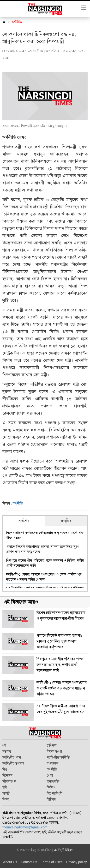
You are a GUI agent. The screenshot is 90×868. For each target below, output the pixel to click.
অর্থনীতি (17, 22)
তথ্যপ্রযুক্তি (53, 781)
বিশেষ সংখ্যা (54, 751)
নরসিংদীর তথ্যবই (13, 763)
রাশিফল (52, 745)
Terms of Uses (52, 862)
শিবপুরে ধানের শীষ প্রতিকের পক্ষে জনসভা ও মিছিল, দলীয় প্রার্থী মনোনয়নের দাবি (45, 563)
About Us (10, 862)
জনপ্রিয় (66, 521)
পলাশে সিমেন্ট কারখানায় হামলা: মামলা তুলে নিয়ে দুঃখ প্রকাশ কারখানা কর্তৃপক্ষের (43, 549)
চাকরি (6, 793)
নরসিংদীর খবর (12, 757)
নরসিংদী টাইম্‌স (64, 850)
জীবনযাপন (9, 781)
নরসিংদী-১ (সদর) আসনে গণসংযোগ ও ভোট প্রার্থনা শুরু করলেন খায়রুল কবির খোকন (44, 577)
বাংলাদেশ (53, 763)
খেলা (50, 775)
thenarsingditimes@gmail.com (25, 827)
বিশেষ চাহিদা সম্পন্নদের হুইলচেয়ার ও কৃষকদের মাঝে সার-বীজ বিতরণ (45, 535)
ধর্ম (4, 745)
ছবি (5, 787)
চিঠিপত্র (51, 799)
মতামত (7, 751)
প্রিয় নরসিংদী (55, 793)
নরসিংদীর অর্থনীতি (58, 757)
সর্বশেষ (24, 521)
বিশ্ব (5, 769)
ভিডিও (51, 787)
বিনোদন (7, 775)
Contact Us (29, 862)
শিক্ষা (6, 799)
